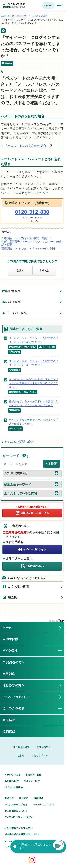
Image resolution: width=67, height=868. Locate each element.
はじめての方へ (14, 685)
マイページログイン (35, 549)
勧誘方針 (9, 798)
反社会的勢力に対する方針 (19, 828)
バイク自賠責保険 (14, 787)
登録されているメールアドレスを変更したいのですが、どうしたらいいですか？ (33, 403)
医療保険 (7, 238)
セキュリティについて (44, 804)
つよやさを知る (17, 708)
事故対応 (12, 674)
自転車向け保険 (33, 775)
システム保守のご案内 (16, 804)
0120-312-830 (32, 212)
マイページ (48, 5)
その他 (22, 249)
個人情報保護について (16, 811)
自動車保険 (12, 291)
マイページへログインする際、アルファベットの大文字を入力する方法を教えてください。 (33, 383)
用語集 (12, 597)
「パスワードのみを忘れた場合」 (27, 146)
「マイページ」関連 (44, 249)
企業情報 (12, 720)
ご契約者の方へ (35, 566)
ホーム (7, 628)
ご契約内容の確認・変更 (32, 238)
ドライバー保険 (15, 313)
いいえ (44, 270)
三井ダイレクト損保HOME (14, 16)
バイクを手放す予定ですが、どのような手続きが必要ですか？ (33, 422)
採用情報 (12, 732)
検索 (54, 464)
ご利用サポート (39, 756)
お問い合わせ (44, 747)
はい (20, 270)
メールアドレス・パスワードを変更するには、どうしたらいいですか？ (33, 340)
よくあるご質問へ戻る (19, 442)
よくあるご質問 (39, 16)
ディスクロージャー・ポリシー (20, 817)
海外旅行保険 (12, 781)
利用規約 (24, 798)
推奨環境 (39, 798)
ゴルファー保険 (32, 781)
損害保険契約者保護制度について (22, 834)
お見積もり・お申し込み (35, 513)
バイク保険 (12, 302)
